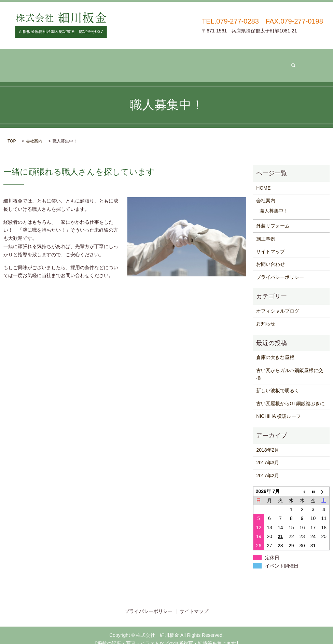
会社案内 (93, 61)
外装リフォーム (143, 61)
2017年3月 (268, 454)
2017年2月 (268, 467)
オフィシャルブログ (278, 302)
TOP (12, 133)
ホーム (53, 61)
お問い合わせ (239, 61)
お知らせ (266, 315)
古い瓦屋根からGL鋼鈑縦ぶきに (290, 395)
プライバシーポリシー (280, 269)
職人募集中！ (274, 202)
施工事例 (192, 61)
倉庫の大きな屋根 (275, 349)
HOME (263, 179)
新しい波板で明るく (278, 382)
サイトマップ (270, 243)
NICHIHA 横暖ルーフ (279, 408)
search (282, 61)
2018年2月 (268, 441)
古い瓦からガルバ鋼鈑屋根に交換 (290, 366)
